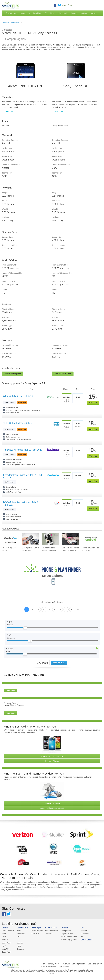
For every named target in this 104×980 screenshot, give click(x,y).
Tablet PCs (35, 934)
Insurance (74, 13)
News (64, 5)
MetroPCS (6, 949)
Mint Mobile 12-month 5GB (18, 396)
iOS (82, 937)
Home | (45, 964)
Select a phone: (53, 576)
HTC (19, 937)
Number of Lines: (52, 602)
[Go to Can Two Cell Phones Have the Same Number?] (71, 539)
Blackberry (85, 934)
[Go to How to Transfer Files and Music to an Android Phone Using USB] (91, 539)
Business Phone (25, 13)
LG (18, 940)
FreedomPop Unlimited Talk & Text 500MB (23, 476)
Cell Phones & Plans (10, 13)
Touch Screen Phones (69, 937)
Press (70, 5)
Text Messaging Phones (70, 940)
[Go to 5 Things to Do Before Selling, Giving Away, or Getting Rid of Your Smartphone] (30, 539)
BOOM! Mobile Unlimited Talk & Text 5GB (21, 504)
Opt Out (99, 964)
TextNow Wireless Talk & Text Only (23, 450)
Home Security (63, 13)
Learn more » (8, 112)
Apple (19, 931)
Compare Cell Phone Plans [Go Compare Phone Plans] (52, 756)
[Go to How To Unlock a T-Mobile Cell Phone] (51, 539)
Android (84, 931)
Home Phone (37, 13)
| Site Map (91, 964)
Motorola (20, 943)
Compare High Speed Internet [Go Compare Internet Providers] (52, 808)
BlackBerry (21, 934)
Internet (53, 13)
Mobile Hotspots (37, 931)
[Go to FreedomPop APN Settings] (10, 539)
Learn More (10, 690)
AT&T (4, 934)
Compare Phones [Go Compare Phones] (52, 761)
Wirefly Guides (87, 940)
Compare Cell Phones (11, 23)
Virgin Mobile (7, 943)
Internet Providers (52, 931)
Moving (93, 13)
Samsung (20, 949)
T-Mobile (5, 940)
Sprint (4, 937)
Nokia (19, 946)
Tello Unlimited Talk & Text (18, 423)
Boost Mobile (7, 952)
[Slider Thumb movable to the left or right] (25, 628)
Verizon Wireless (8, 931)
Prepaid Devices (67, 934)
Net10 (4, 946)
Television (49, 934)
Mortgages (84, 13)
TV (46, 13)
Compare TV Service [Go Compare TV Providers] (52, 803)
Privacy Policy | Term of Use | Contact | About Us (67, 964)
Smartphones (66, 931)
